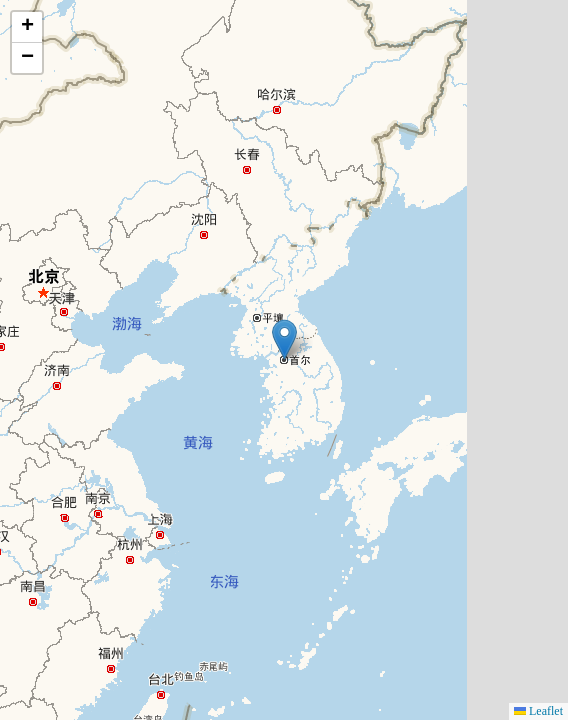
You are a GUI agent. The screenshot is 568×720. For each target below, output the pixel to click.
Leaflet (538, 711)
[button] (284, 339)
